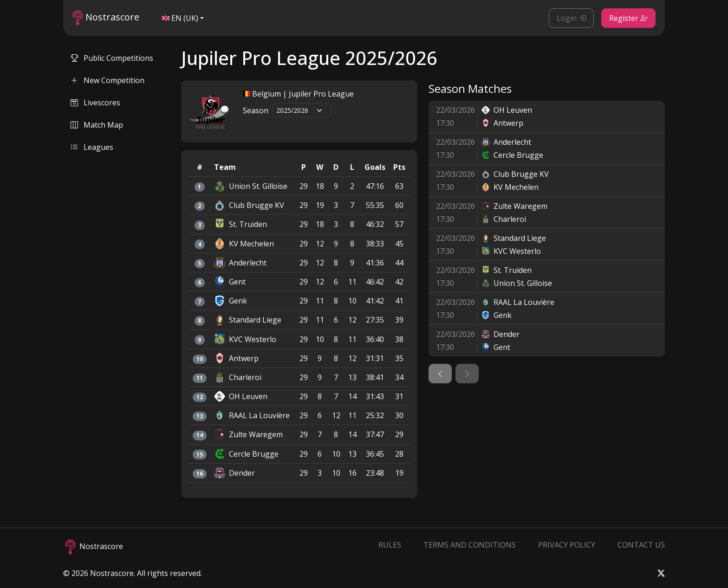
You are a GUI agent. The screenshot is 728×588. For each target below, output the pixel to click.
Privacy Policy (567, 545)
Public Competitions (112, 58)
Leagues (92, 147)
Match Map (97, 125)
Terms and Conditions (470, 545)
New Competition (107, 80)
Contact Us (641, 545)
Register (628, 18)
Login (571, 18)
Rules (390, 545)
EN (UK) (180, 18)
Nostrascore (106, 18)
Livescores (95, 103)
